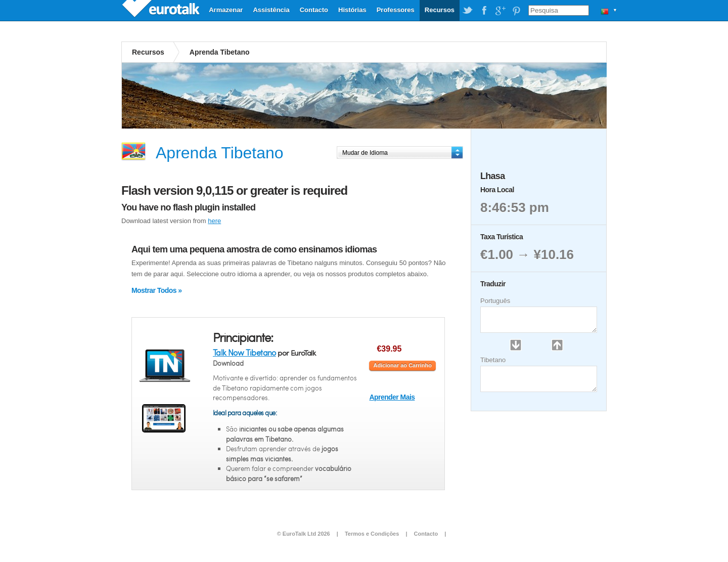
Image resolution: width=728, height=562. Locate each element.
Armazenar (226, 10)
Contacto (314, 10)
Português (495, 301)
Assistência (271, 10)
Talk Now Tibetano (244, 352)
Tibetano (493, 360)
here (214, 221)
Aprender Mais (392, 397)
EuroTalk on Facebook (484, 11)
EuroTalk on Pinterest (516, 11)
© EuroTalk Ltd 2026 (304, 534)
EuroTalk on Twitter (468, 11)
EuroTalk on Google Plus (500, 11)
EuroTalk (162, 10)
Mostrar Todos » (156, 290)
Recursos (440, 10)
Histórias (352, 10)
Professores (396, 10)
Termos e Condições (372, 534)
